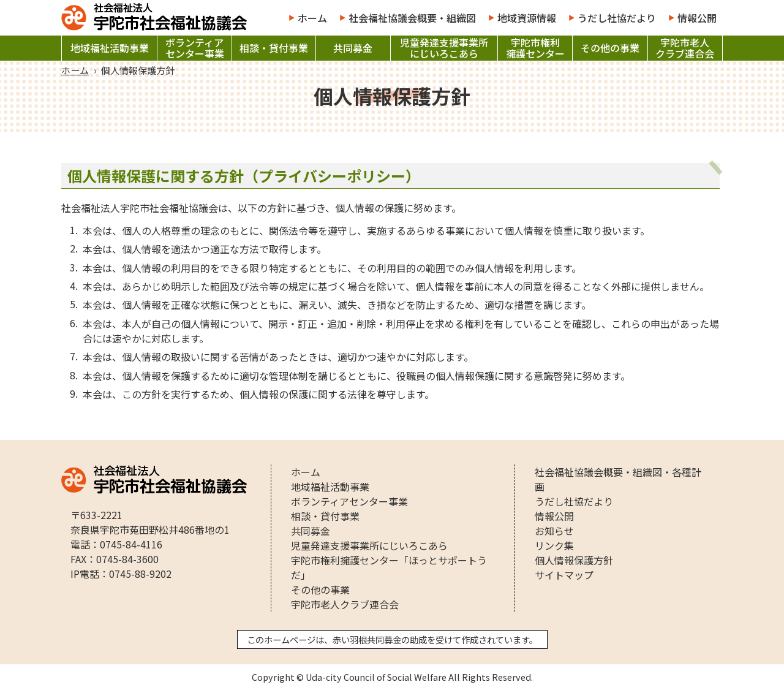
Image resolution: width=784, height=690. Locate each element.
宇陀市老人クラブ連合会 (685, 48)
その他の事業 (610, 48)
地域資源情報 (527, 18)
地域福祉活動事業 (110, 48)
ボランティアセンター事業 (195, 48)
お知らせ (554, 531)
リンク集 (554, 545)
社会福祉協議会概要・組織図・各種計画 (618, 479)
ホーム (312, 18)
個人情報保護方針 (574, 560)
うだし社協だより (617, 18)
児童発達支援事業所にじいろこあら (444, 48)
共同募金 (353, 48)
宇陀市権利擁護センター (535, 48)
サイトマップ (564, 575)
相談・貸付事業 (274, 48)
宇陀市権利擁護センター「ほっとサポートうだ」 (389, 567)
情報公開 (697, 18)
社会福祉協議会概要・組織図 (412, 18)
